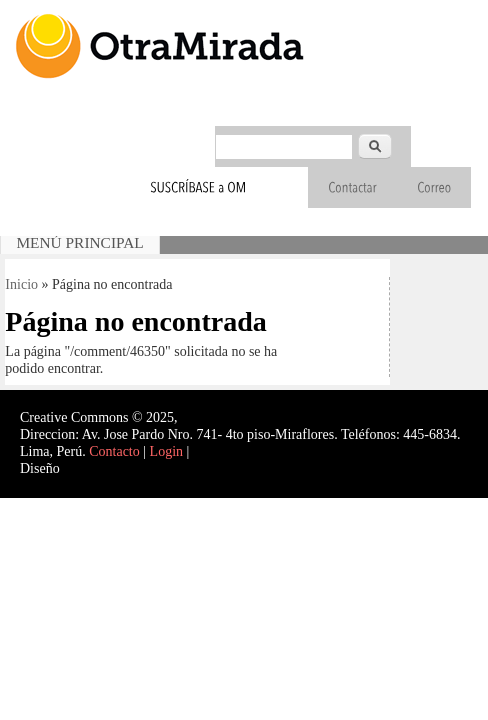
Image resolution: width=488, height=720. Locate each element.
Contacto (114, 451)
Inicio (21, 284)
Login (166, 451)
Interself (86, 468)
